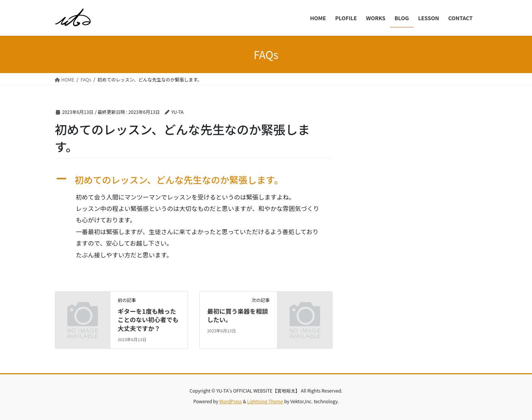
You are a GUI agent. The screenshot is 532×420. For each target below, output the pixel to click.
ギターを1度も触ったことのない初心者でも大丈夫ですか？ (148, 320)
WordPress (231, 401)
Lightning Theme (265, 401)
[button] (194, 180)
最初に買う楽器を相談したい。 (237, 315)
